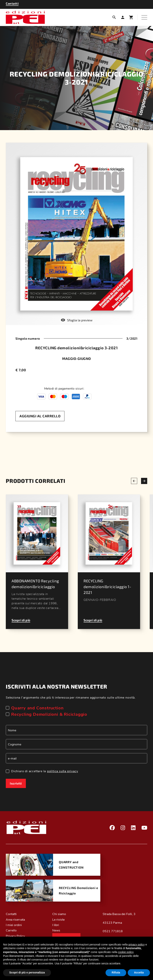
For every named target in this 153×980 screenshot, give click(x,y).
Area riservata (15, 919)
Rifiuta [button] (116, 972)
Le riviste (58, 919)
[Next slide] (144, 481)
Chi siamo (59, 914)
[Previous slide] (134, 481)
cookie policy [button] (126, 952)
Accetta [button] (139, 972)
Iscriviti (16, 783)
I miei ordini (14, 925)
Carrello (11, 930)
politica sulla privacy (63, 771)
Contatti (11, 914)
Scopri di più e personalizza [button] (27, 972)
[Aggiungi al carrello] (40, 416)
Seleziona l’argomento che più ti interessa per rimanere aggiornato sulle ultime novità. (71, 697)
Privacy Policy (15, 936)
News (56, 930)
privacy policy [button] (137, 945)
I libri (56, 925)
